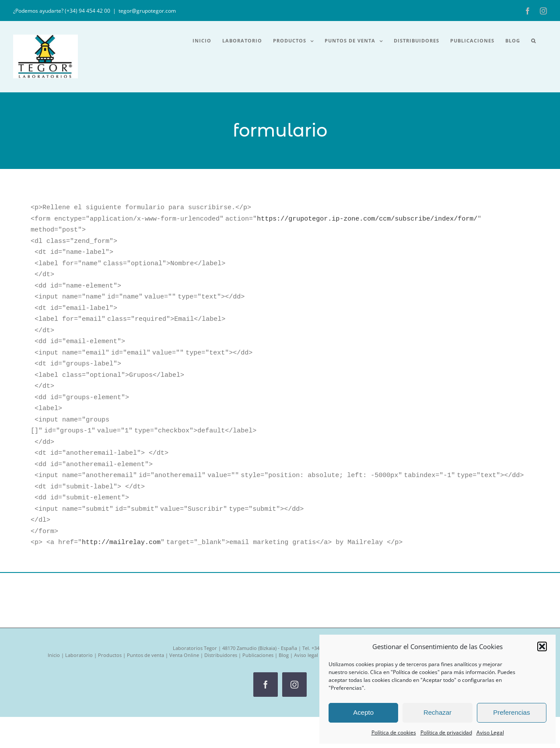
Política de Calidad (491, 614)
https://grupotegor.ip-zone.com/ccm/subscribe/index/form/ (367, 217)
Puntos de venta (145, 614)
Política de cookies (394, 732)
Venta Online (184, 614)
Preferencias (511, 712)
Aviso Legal (490, 732)
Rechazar (437, 712)
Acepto (363, 712)
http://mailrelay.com (121, 502)
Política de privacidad (446, 732)
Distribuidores (221, 614)
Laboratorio (79, 614)
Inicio (54, 614)
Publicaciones (258, 614)
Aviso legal (306, 614)
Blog (284, 614)
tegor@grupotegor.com (147, 11)
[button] (542, 646)
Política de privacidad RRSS (434, 614)
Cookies (332, 614)
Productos (110, 614)
